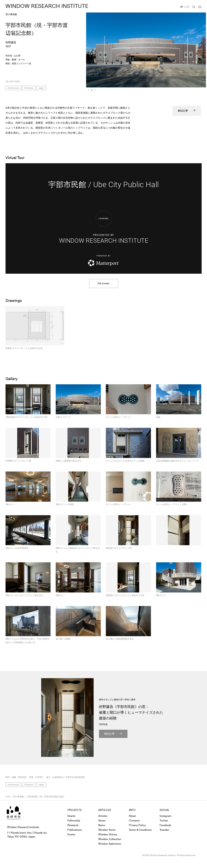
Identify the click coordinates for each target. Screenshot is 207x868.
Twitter (164, 821)
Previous (83, 84)
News (102, 825)
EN (187, 7)
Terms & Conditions (140, 830)
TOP (8, 797)
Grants (71, 816)
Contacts (134, 821)
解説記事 (183, 111)
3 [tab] (95, 90)
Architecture (13, 88)
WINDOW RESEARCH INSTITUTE (45, 6)
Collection (29, 88)
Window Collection (110, 839)
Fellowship (74, 821)
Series (102, 821)
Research (73, 825)
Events (71, 834)
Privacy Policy (137, 825)
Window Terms (107, 830)
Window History (108, 834)
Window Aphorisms (110, 844)
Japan (41, 88)
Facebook (165, 825)
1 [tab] (89, 90)
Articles (103, 816)
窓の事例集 (11, 14)
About (132, 816)
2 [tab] (92, 90)
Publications (75, 830)
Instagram (165, 816)
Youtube (164, 830)
